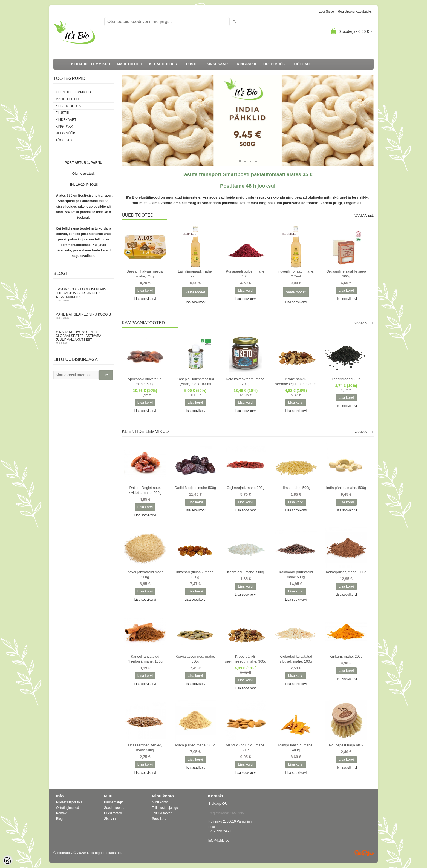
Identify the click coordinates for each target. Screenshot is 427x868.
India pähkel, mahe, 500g (346, 488)
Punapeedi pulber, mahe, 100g (246, 274)
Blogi (60, 819)
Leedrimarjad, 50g (346, 379)
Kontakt (62, 813)
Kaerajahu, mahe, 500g (246, 572)
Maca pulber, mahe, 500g (195, 745)
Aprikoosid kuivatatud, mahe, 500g (145, 381)
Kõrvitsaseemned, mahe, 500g (195, 659)
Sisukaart (111, 819)
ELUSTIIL (192, 64)
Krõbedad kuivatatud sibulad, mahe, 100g (296, 659)
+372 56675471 (220, 831)
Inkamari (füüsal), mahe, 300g (195, 575)
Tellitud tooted (162, 813)
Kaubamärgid (114, 802)
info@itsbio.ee (219, 841)
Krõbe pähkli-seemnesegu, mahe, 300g (296, 381)
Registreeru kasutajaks (355, 12)
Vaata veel (364, 216)
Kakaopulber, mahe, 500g (346, 572)
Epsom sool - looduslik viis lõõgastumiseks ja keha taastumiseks (83, 295)
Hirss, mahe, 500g (296, 488)
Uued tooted (113, 813)
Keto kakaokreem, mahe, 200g (246, 381)
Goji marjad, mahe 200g (246, 488)
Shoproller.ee (364, 853)
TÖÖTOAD (301, 64)
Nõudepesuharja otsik (346, 745)
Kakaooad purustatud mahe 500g (296, 575)
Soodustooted (114, 808)
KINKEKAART (218, 64)
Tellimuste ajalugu (165, 808)
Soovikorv (159, 819)
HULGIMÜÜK (274, 64)
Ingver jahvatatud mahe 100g (145, 575)
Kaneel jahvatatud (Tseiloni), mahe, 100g (145, 659)
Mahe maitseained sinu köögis (83, 316)
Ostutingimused (67, 808)
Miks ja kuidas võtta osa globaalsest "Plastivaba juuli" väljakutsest (83, 337)
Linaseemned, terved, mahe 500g (145, 748)
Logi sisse (326, 12)
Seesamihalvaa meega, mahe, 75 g (145, 274)
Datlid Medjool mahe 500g (195, 488)
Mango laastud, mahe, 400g (296, 748)
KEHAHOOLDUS (163, 64)
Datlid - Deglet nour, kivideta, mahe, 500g (145, 490)
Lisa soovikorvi (145, 299)
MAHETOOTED (129, 64)
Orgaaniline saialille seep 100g (346, 274)
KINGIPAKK (247, 64)
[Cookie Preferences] (8, 860)
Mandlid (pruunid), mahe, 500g (246, 748)
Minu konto (160, 802)
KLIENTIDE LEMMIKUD (91, 64)
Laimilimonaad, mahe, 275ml (195, 274)
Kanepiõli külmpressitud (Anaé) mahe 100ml (195, 381)
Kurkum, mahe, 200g (346, 656)
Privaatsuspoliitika (69, 802)
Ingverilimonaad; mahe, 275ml (296, 274)
